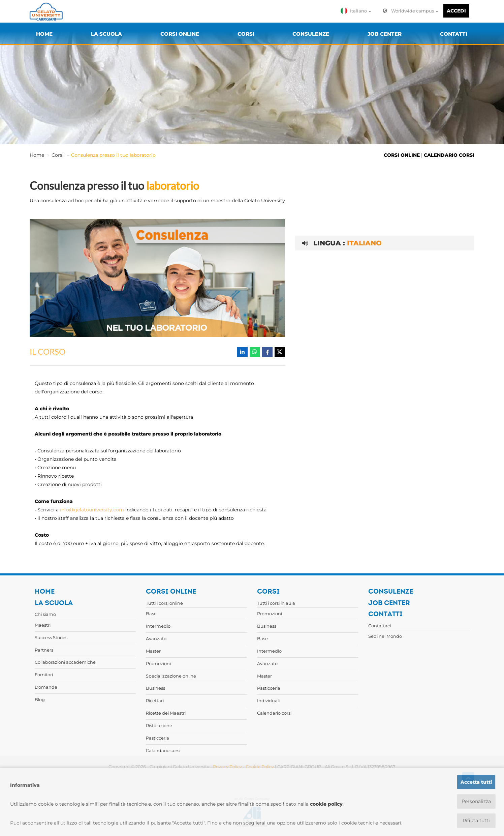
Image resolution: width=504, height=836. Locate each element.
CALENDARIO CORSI (449, 155)
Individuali (268, 700)
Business (155, 688)
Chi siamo (45, 614)
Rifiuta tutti (476, 820)
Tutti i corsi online (164, 603)
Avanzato (156, 638)
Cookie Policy (260, 767)
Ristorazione (159, 725)
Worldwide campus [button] (411, 11)
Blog (40, 699)
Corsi (58, 155)
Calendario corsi (163, 750)
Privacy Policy (227, 767)
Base (151, 614)
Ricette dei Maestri (166, 713)
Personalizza (476, 801)
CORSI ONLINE (402, 155)
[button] (357, 11)
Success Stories (51, 637)
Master (153, 651)
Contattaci (380, 626)
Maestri (43, 625)
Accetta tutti (476, 782)
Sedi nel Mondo (385, 636)
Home (37, 155)
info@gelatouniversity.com (92, 510)
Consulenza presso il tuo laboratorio (113, 155)
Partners (44, 650)
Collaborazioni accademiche (65, 662)
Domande (46, 687)
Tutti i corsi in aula (276, 603)
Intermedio (158, 626)
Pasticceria (157, 738)
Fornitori (44, 675)
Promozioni (158, 663)
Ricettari (155, 700)
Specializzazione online (171, 676)
